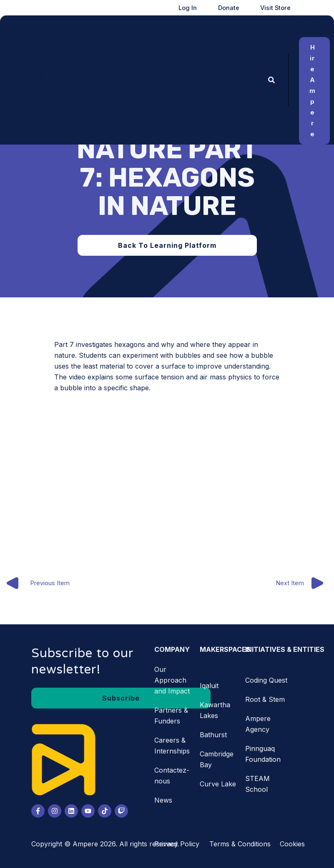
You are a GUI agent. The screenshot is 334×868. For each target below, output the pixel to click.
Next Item (304, 584)
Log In (211, 8)
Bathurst (213, 735)
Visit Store (281, 8)
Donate (243, 8)
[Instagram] (55, 811)
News (163, 800)
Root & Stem (265, 699)
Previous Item (35, 584)
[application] (103, 65)
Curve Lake (218, 784)
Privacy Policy (177, 844)
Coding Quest (266, 680)
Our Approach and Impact (172, 680)
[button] (94, 65)
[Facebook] (38, 811)
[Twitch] (121, 811)
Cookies (292, 844)
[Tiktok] (105, 811)
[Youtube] (88, 811)
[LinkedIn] (71, 811)
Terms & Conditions (240, 844)
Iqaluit (209, 686)
